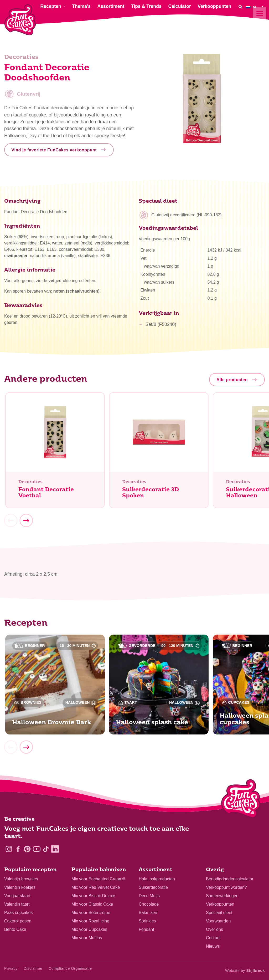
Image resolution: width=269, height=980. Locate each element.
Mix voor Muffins (87, 938)
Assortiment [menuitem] (111, 6)
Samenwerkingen (222, 896)
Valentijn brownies (21, 879)
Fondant (146, 929)
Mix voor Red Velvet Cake (96, 887)
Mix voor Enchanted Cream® (99, 879)
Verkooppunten (220, 904)
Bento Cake (15, 929)
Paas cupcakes (19, 913)
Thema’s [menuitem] (81, 6)
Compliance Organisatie (70, 968)
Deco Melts (149, 896)
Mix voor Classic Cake (92, 904)
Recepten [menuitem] (51, 6)
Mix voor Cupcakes (89, 929)
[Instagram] (9, 849)
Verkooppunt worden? (226, 887)
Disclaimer (33, 968)
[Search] (240, 7)
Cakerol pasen (18, 921)
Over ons (214, 929)
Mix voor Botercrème (91, 913)
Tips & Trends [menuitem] (146, 6)
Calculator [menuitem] (179, 6)
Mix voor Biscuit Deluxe (93, 896)
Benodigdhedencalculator (230, 879)
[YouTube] (37, 849)
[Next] (26, 522)
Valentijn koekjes (20, 887)
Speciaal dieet (219, 913)
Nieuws (213, 946)
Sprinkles (147, 921)
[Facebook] (18, 849)
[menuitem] (255, 7)
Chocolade (149, 904)
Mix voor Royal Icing (90, 921)
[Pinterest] (27, 849)
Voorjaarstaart (17, 896)
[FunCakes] (20, 20)
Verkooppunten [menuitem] (214, 6)
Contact (213, 938)
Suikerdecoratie (153, 887)
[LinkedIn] (55, 849)
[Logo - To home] (241, 800)
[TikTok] (46, 849)
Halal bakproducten (157, 879)
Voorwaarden (218, 921)
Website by (245, 971)
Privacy (11, 968)
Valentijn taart (17, 904)
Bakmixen (148, 913)
